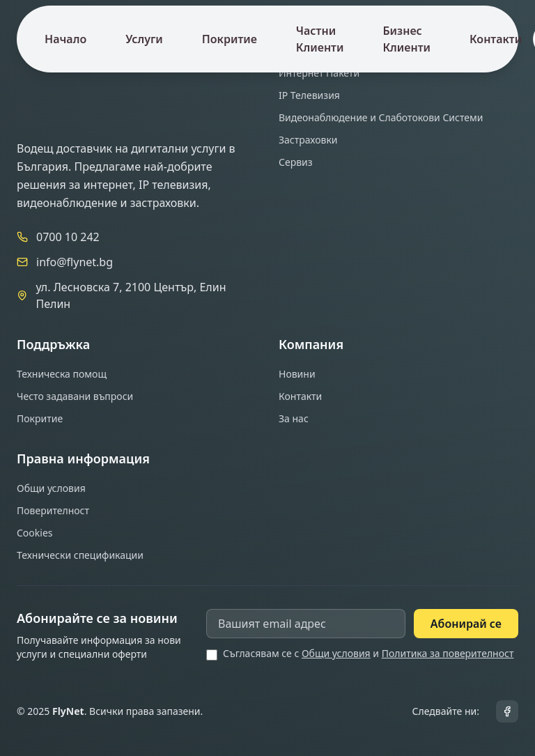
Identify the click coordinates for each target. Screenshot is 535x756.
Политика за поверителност (448, 653)
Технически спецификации (80, 555)
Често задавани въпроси (75, 396)
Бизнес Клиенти (406, 39)
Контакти (496, 39)
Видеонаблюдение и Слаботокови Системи (381, 117)
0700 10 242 (68, 237)
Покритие (230, 39)
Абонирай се (466, 624)
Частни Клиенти (320, 39)
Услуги (144, 39)
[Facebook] (507, 711)
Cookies (34, 533)
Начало (65, 39)
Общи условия (51, 488)
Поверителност (53, 510)
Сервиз (296, 162)
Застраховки (308, 140)
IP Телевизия (309, 95)
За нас (294, 418)
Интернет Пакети (319, 73)
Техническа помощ (62, 374)
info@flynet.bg (75, 262)
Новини (297, 374)
